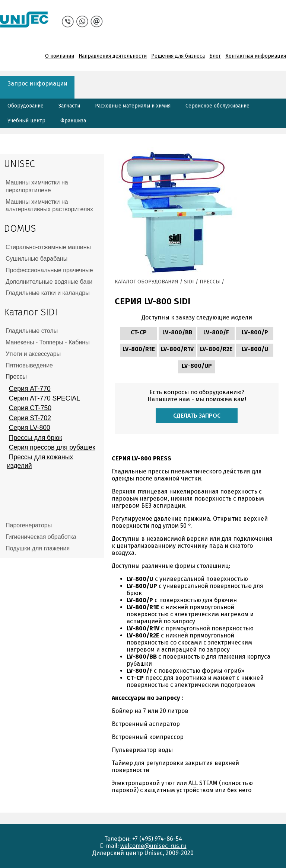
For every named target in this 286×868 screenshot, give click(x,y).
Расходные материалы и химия (133, 106)
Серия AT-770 (30, 389)
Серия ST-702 (30, 418)
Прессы (210, 282)
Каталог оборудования (147, 282)
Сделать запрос (197, 416)
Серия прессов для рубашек (52, 447)
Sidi (189, 282)
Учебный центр (26, 121)
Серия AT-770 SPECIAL (45, 398)
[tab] (52, 187)
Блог (215, 56)
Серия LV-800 (30, 428)
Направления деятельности (113, 56)
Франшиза (73, 121)
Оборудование (26, 106)
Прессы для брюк (36, 438)
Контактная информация (256, 56)
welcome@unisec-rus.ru (153, 846)
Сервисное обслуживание (217, 106)
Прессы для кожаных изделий (40, 461)
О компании (60, 56)
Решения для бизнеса (178, 56)
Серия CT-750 (30, 408)
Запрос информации (37, 83)
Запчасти (69, 106)
